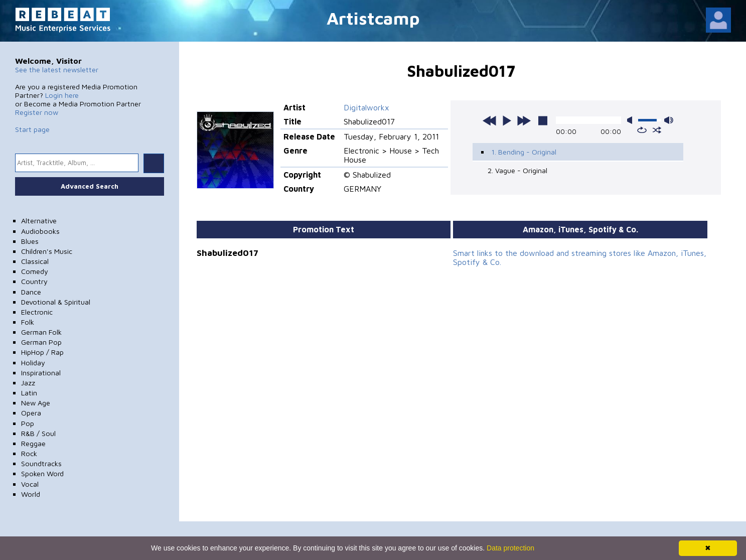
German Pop (41, 342)
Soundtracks (41, 463)
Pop (28, 423)
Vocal (30, 484)
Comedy (35, 271)
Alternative (39, 221)
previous (490, 120)
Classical (35, 261)
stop (543, 120)
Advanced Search (90, 186)
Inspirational (41, 373)
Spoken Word (42, 473)
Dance (31, 292)
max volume (669, 120)
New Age (36, 403)
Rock (29, 453)
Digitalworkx (366, 107)
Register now (37, 112)
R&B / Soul (38, 433)
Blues (30, 241)
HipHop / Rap (42, 352)
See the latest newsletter (57, 69)
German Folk (41, 332)
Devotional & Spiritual (56, 302)
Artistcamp (373, 18)
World (31, 494)
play (507, 120)
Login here (62, 95)
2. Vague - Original (517, 170)
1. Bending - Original (524, 152)
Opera (31, 413)
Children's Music (47, 251)
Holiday (33, 363)
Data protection (510, 548)
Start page (32, 129)
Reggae (33, 443)
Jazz (28, 383)
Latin (29, 393)
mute (632, 120)
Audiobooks (40, 231)
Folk (28, 322)
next (524, 120)
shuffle (657, 130)
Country (34, 281)
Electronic (37, 312)
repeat (642, 130)
